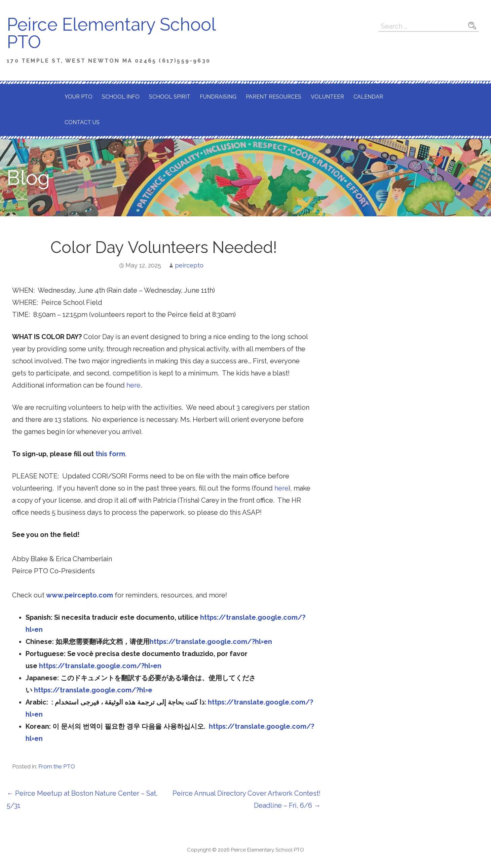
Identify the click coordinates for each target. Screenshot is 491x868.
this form (110, 454)
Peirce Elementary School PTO (111, 33)
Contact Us (82, 122)
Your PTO (79, 97)
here (134, 385)
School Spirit (170, 97)
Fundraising (218, 97)
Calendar (368, 97)
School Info (121, 97)
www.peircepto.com (80, 595)
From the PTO (57, 766)
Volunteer (327, 97)
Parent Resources (274, 97)
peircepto (189, 265)
